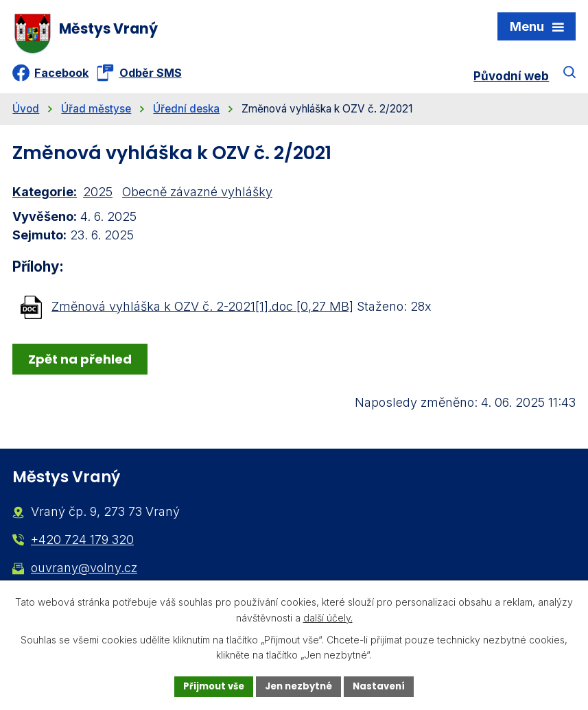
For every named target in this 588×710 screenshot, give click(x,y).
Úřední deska (186, 115)
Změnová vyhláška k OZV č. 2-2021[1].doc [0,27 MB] (202, 312)
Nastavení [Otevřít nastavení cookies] (385, 685)
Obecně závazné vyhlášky (197, 198)
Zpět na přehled (83, 365)
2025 (98, 198)
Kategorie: (45, 198)
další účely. (328, 616)
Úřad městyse (96, 115)
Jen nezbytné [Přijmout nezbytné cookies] (299, 685)
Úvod (26, 115)
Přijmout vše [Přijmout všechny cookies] (209, 685)
